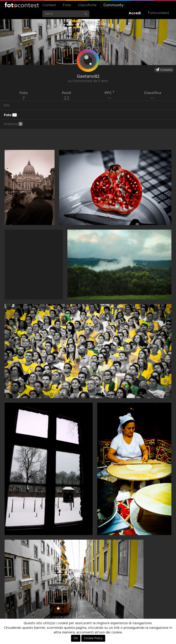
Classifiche (87, 5)
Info (7, 105)
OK (76, 638)
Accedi (135, 13)
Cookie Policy (93, 638)
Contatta (164, 70)
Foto (67, 5)
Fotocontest (22, 5)
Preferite (13, 124)
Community (113, 5)
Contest (49, 5)
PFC (109, 93)
